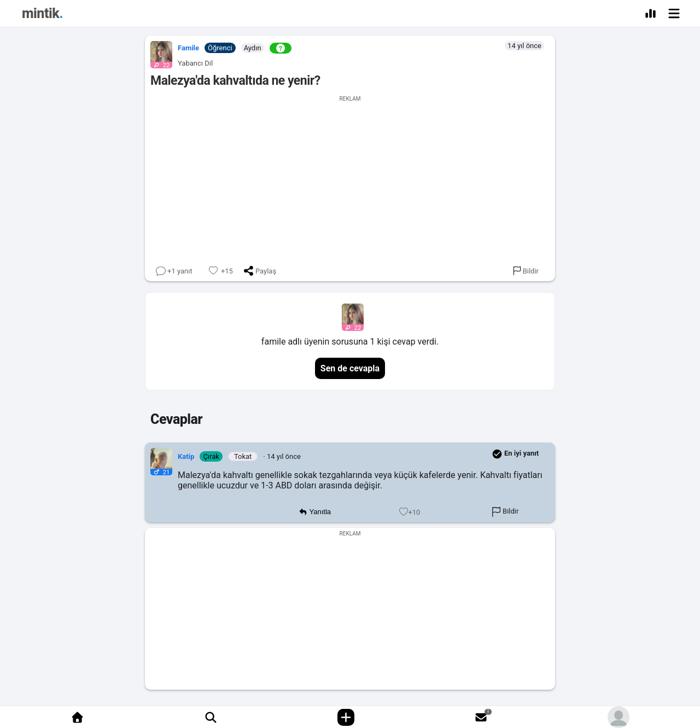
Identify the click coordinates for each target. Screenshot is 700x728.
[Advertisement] (350, 178)
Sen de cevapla (350, 368)
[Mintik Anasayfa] (42, 15)
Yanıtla (315, 512)
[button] (159, 52)
